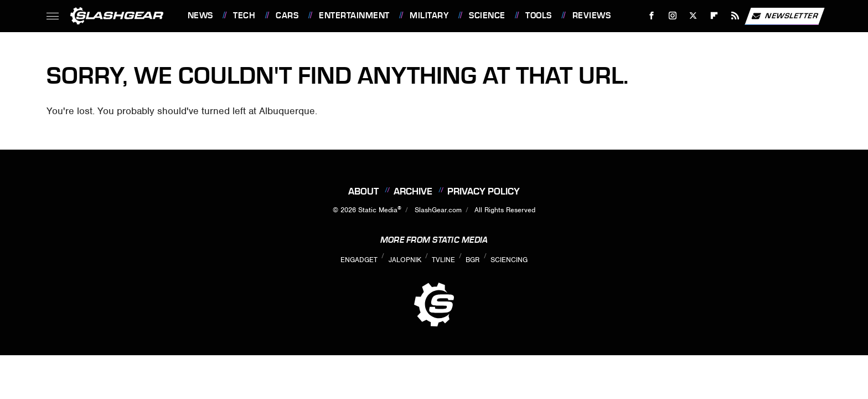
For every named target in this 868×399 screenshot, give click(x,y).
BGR (472, 260)
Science (487, 16)
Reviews (592, 16)
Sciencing (509, 260)
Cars (287, 16)
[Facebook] (651, 16)
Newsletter (784, 16)
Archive (413, 191)
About (363, 191)
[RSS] (735, 16)
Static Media (378, 210)
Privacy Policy (484, 191)
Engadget (359, 260)
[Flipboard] (714, 16)
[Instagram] (672, 16)
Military (429, 16)
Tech (244, 16)
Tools (539, 16)
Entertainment (354, 16)
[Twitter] (693, 16)
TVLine (443, 260)
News (200, 16)
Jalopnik (405, 260)
